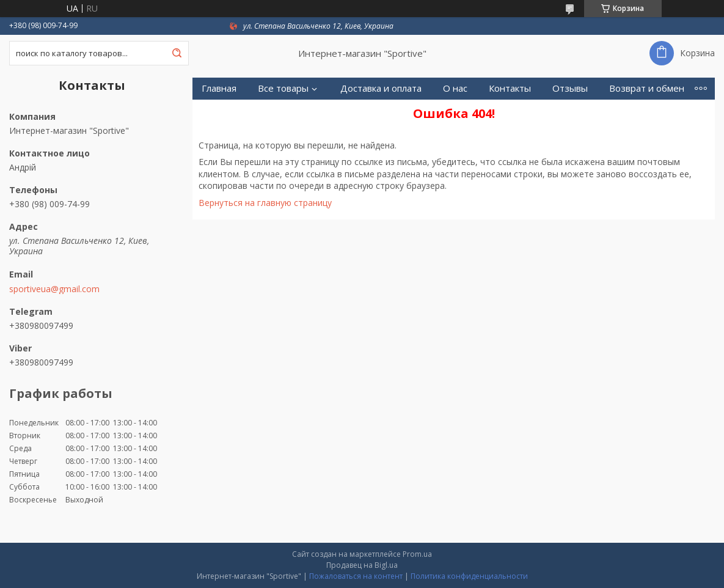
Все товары (283, 88)
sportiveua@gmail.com (54, 289)
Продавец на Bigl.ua (362, 565)
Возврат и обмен (647, 88)
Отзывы (570, 88)
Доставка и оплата (381, 88)
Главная (219, 88)
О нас (455, 88)
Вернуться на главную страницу (265, 203)
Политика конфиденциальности (469, 576)
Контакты (510, 88)
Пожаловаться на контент (356, 576)
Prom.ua (417, 554)
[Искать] (177, 53)
